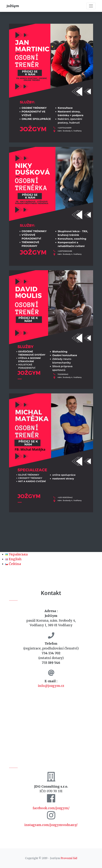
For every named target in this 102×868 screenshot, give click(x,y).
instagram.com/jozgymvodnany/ (51, 825)
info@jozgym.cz (51, 686)
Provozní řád (69, 858)
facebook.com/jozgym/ (51, 808)
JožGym (13, 6)
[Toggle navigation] (91, 6)
